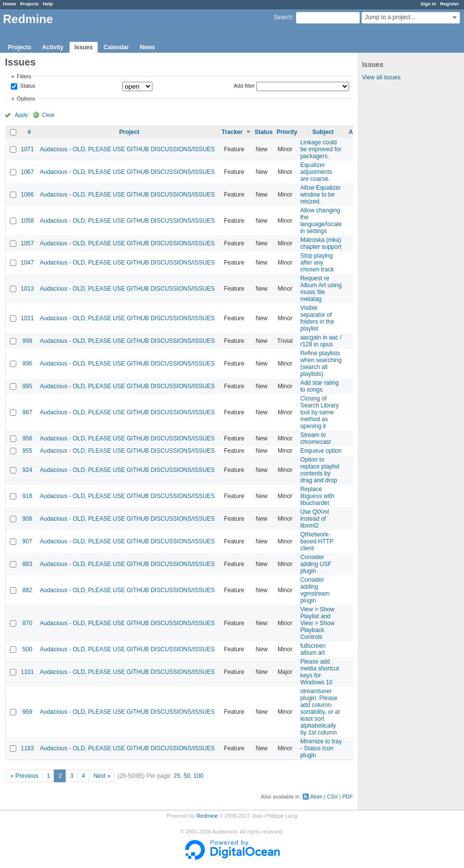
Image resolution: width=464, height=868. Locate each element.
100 (198, 776)
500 (27, 649)
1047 (27, 263)
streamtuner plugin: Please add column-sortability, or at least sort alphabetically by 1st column (320, 712)
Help (48, 4)
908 (27, 519)
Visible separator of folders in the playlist (317, 318)
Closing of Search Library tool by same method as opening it (320, 412)
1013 (27, 289)
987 (27, 412)
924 (27, 470)
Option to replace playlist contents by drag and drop (320, 470)
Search (283, 17)
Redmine (207, 816)
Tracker (232, 132)
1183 (27, 748)
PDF (348, 797)
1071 (27, 149)
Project (129, 132)
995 (27, 386)
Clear (48, 115)
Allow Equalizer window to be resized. (321, 195)
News (147, 47)
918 (27, 496)
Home (10, 4)
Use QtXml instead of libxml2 (315, 519)
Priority (287, 132)
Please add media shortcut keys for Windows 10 (320, 672)
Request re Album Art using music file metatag (321, 289)
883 (27, 564)
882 (27, 590)
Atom (316, 797)
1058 (27, 221)
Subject (323, 132)
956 (27, 438)
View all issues (381, 77)
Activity (53, 47)
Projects (30, 4)
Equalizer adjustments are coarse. (316, 172)
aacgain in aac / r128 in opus (321, 341)
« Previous (24, 776)
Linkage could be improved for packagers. (321, 149)
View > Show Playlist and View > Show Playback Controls (318, 623)
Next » (102, 776)
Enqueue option (321, 451)
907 (27, 541)
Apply (21, 115)
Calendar (116, 47)
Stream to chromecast (316, 438)
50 (187, 776)
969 (27, 712)
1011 (27, 318)
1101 (27, 672)
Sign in (428, 4)
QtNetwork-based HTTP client (317, 541)
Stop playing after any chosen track (317, 263)
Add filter (244, 86)
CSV (332, 797)
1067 (27, 172)
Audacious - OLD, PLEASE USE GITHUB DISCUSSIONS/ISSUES (127, 149)
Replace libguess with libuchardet (317, 496)
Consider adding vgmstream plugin (315, 590)
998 (27, 341)
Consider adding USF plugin (316, 564)
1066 (27, 195)
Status (27, 86)
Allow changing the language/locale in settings (321, 221)
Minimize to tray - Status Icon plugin (321, 748)
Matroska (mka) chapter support (321, 243)
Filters (24, 76)
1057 (27, 243)
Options (26, 99)
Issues (84, 47)
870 (27, 623)
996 (27, 364)
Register (450, 4)
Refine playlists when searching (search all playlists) (321, 364)
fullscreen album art (313, 649)
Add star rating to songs (320, 386)
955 (27, 451)
